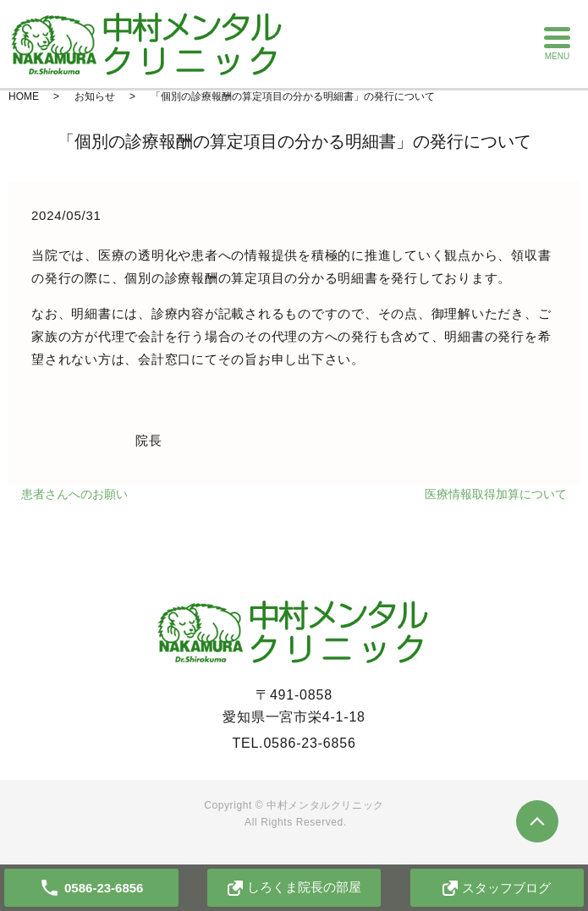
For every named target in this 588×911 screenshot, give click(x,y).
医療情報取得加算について (496, 494)
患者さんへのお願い (74, 494)
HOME (24, 96)
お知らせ (95, 96)
